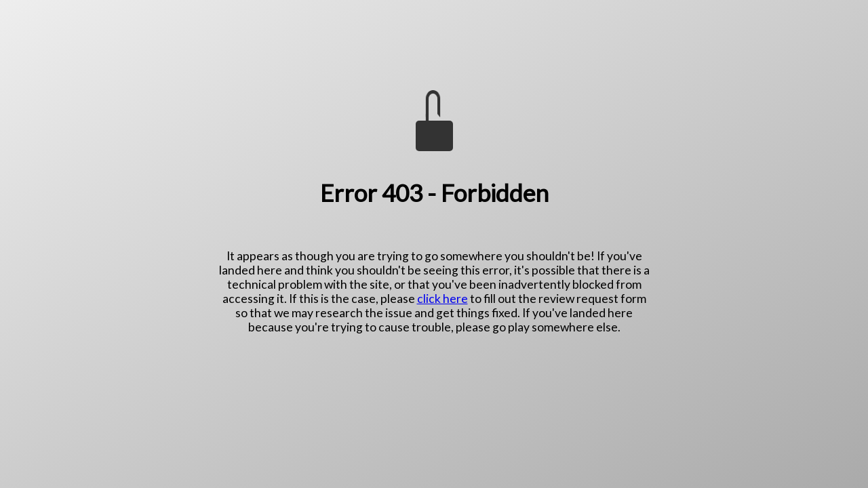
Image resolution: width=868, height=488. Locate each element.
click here (442, 299)
